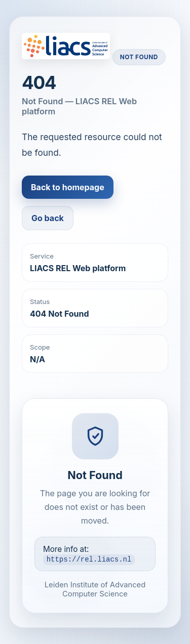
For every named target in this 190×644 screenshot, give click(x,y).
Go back (48, 218)
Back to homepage (68, 187)
